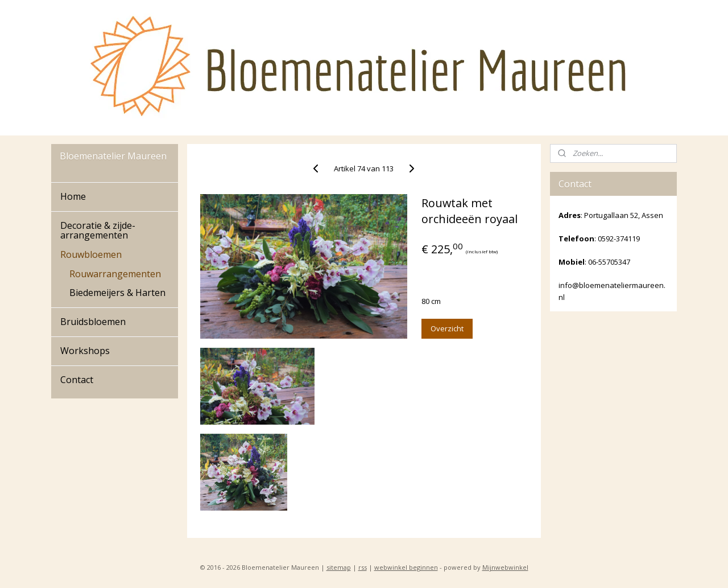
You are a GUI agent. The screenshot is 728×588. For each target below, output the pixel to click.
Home (73, 196)
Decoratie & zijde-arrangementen (98, 231)
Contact (77, 380)
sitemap (339, 567)
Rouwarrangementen (115, 274)
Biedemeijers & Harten (117, 293)
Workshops (85, 351)
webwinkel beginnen (406, 567)
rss (363, 567)
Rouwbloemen (91, 254)
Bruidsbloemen (93, 322)
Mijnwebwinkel (505, 567)
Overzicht (447, 328)
